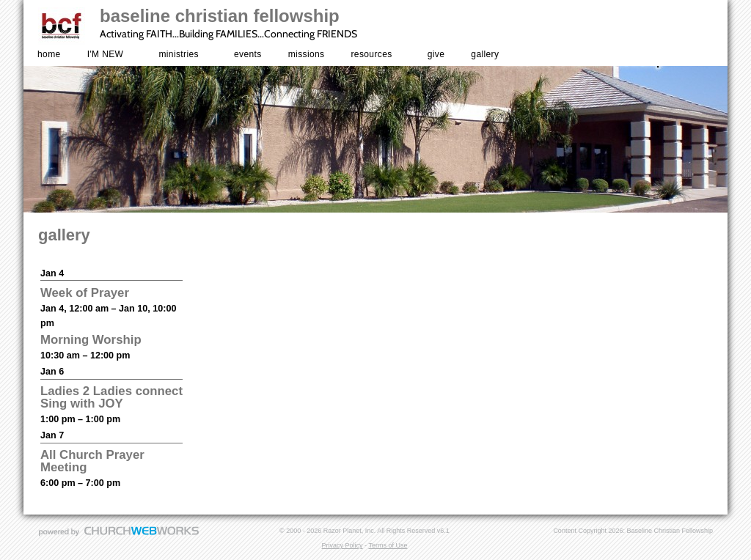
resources (372, 54)
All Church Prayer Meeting (92, 461)
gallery (485, 54)
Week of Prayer (85, 293)
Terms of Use (388, 545)
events (248, 54)
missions (307, 54)
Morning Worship (91, 340)
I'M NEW (106, 54)
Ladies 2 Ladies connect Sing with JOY (111, 397)
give (436, 54)
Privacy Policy (342, 545)
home (49, 54)
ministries (178, 54)
